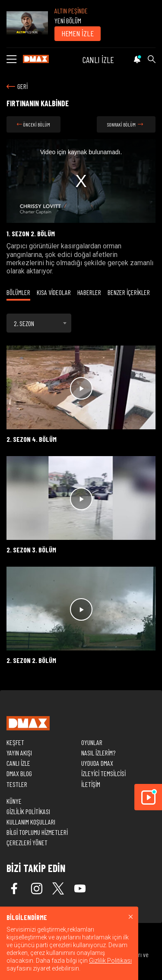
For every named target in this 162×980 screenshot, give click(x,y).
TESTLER (17, 784)
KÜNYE (14, 801)
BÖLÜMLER (18, 292)
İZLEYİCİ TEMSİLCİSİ (103, 773)
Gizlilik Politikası (110, 961)
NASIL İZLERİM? (98, 753)
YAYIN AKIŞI (19, 753)
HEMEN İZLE (78, 33)
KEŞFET (15, 742)
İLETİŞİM (91, 784)
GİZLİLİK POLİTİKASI (28, 811)
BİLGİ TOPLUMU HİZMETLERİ (37, 832)
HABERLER (89, 292)
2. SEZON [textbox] (24, 323)
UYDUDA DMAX (97, 763)
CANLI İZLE (98, 60)
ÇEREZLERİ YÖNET (27, 842)
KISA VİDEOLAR (54, 292)
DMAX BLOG (19, 773)
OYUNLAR (92, 742)
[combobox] (39, 323)
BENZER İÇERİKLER (129, 292)
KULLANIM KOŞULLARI (31, 822)
